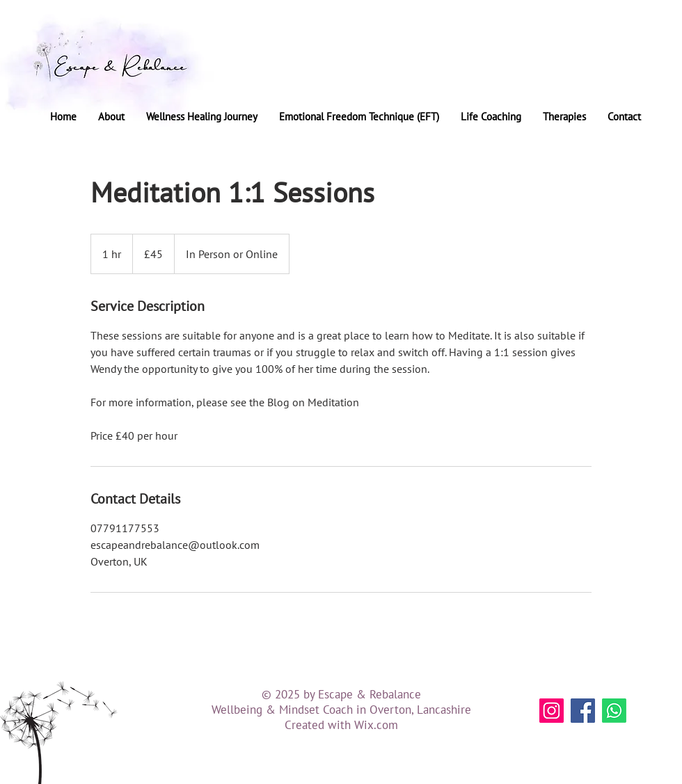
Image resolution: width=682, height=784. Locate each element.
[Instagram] (552, 711)
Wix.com (376, 725)
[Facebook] (583, 711)
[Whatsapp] (614, 711)
